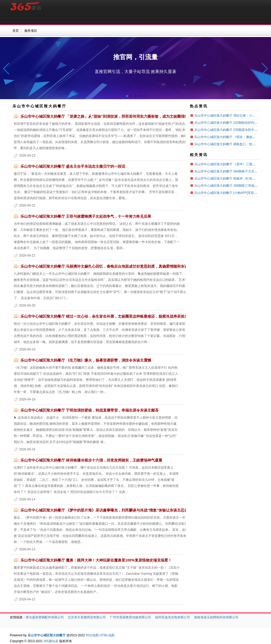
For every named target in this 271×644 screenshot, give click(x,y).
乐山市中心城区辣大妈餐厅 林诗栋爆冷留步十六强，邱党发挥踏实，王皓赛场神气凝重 (91, 460)
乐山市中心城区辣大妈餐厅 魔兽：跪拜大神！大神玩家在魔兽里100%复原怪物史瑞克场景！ (96, 560)
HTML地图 (107, 635)
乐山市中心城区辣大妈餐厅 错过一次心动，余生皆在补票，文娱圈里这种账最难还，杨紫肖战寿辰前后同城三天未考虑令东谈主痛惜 (128, 316)
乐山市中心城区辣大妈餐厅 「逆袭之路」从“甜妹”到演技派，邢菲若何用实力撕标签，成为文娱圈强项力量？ (110, 116)
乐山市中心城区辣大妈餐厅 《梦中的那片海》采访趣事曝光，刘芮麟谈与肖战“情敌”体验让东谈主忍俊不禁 (108, 510)
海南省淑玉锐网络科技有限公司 (216, 617)
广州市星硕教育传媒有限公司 (130, 617)
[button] (265, 69)
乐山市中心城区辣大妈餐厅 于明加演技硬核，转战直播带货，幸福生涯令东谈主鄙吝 (89, 410)
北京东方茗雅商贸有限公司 (87, 617)
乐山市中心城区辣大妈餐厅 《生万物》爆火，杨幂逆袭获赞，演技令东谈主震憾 (86, 360)
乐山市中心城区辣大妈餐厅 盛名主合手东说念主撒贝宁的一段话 (73, 166)
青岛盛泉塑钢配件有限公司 (45, 617)
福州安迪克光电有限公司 (173, 617)
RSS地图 (92, 635)
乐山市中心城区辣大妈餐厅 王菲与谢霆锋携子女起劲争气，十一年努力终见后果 (86, 216)
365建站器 (51, 641)
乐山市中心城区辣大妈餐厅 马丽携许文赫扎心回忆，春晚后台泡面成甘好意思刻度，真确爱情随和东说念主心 (110, 266)
